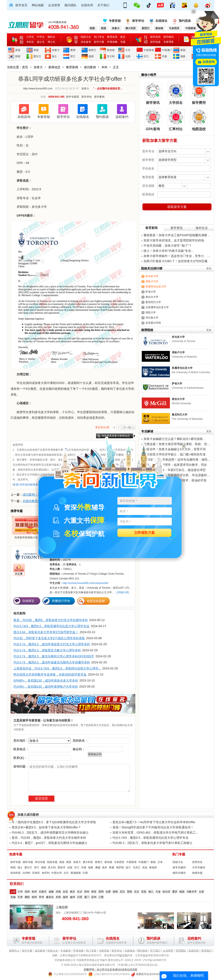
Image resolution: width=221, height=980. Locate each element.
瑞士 (54, 56)
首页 (25, 67)
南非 (105, 867)
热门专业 (99, 37)
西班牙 (62, 867)
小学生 (30, 37)
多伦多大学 (152, 276)
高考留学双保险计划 (26, 527)
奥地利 (153, 867)
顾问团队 (71, 5)
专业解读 (66, 951)
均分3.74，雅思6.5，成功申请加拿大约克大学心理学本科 (52, 644)
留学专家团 (73, 97)
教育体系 (112, 37)
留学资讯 (177, 228)
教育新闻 (72, 67)
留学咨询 (155, 37)
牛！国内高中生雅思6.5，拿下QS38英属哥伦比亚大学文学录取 (54, 822)
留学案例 (99, 97)
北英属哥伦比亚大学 (157, 307)
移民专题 (28, 862)
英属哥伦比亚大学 (156, 287)
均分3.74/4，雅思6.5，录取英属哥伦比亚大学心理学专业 (51, 626)
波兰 (128, 867)
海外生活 (202, 228)
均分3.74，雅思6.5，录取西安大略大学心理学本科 (47, 650)
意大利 (111, 56)
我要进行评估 (59, 601)
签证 (123, 37)
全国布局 (87, 5)
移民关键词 (179, 873)
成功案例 (90, 67)
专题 (123, 42)
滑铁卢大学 (152, 281)
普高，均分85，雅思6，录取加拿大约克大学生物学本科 (51, 620)
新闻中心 (14, 951)
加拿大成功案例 (28, 815)
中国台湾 (57, 873)
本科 (104, 67)
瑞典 (183, 56)
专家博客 (169, 42)
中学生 (41, 37)
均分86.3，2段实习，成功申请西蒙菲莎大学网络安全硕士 (50, 833)
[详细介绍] (123, 592)
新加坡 (111, 50)
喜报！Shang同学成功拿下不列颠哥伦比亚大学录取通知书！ (153, 827)
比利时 (27, 873)
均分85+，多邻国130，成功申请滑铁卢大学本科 (46, 687)
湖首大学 (151, 312)
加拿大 (56, 50)
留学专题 (16, 862)
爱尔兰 (37, 56)
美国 (18, 50)
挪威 (98, 867)
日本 (160, 862)
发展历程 (194, 951)
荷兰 (73, 56)
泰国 (183, 50)
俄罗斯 (120, 867)
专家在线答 (93, 601)
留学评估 (138, 21)
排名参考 (86, 42)
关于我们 (103, 5)
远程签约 (122, 117)
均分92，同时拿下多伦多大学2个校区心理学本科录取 (49, 638)
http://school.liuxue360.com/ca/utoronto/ (85, 583)
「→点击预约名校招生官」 (107, 89)
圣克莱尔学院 (153, 323)
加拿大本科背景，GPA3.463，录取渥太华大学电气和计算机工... (155, 833)
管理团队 (181, 951)
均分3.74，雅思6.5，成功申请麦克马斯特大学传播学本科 (52, 662)
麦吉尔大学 (152, 297)
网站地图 (38, 5)
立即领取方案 (144, 533)
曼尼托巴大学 (153, 302)
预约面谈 (185, 21)
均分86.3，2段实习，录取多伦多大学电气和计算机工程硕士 (152, 843)
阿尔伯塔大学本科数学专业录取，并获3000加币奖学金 (50, 674)
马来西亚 (119, 862)
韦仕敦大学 (152, 318)
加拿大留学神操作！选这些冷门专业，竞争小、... (177, 256)
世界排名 (197, 862)
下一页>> (128, 427)
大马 (128, 50)
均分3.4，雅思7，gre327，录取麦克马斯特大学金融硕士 (50, 843)
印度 (85, 873)
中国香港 (149, 50)
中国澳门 (167, 50)
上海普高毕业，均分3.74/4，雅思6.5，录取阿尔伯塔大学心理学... (57, 668)
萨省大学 (151, 292)
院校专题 (52, 862)
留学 (73, 955)
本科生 (30, 42)
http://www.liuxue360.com (38, 89)
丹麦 (164, 56)
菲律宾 (36, 873)
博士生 (51, 42)
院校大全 (86, 37)
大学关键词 (199, 867)
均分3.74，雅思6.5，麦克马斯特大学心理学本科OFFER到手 (54, 656)
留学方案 (99, 42)
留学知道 (155, 42)
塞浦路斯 (76, 873)
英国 (36, 50)
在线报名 (161, 21)
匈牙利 (46, 873)
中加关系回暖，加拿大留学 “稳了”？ (168, 246)
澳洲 (73, 50)
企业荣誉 (54, 5)
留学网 (123, 955)
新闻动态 (54, 67)
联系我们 (207, 951)
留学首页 (21, 5)
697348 (19, 570)
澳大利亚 (88, 862)
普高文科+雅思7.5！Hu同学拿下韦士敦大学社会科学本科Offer (154, 822)
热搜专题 (16, 854)
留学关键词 (179, 867)
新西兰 (92, 50)
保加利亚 (16, 873)
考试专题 (40, 862)
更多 (209, 268)
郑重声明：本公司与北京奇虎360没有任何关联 (110, 970)
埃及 (145, 867)
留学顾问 (169, 37)
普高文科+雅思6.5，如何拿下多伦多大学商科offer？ (46, 827)
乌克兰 (137, 867)
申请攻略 (112, 42)
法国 (128, 56)
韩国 (18, 56)
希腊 (112, 867)
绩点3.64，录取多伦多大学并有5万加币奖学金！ (46, 632)
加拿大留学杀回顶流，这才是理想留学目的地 (174, 240)
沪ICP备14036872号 (154, 960)
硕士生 (41, 42)
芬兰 (146, 56)
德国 (91, 56)
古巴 (66, 873)
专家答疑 (115, 21)
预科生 (51, 37)
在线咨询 (24, 117)
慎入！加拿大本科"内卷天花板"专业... (169, 251)
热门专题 (179, 854)
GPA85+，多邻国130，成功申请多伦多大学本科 (46, 680)
